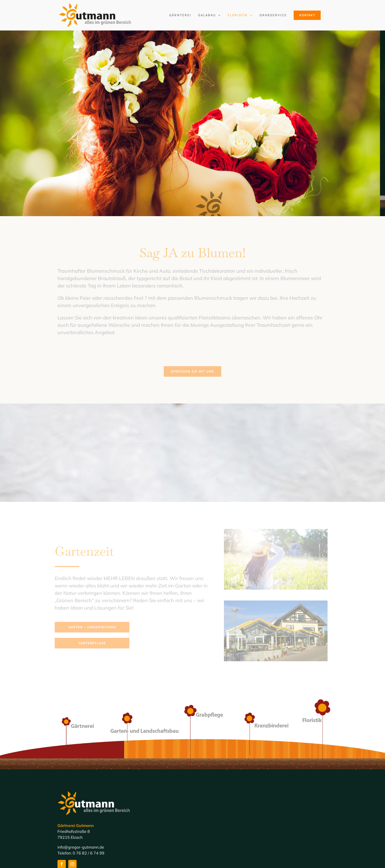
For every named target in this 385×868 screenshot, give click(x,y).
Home (202, 814)
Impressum (206, 845)
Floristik (203, 830)
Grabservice (207, 838)
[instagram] (72, 791)
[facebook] (62, 791)
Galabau (204, 822)
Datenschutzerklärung (216, 853)
